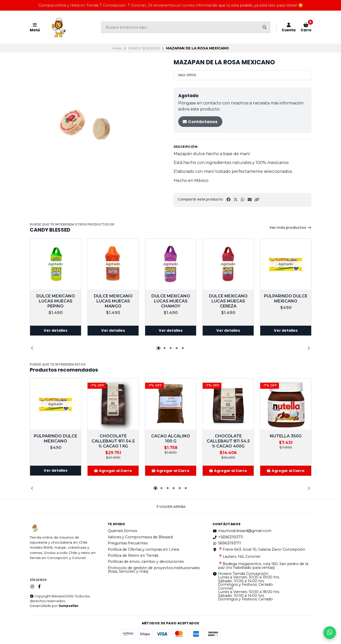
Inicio (117, 48)
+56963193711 (228, 537)
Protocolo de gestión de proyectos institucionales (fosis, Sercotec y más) (154, 570)
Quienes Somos (122, 531)
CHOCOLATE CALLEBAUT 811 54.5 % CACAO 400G (228, 441)
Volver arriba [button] (170, 507)
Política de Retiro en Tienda (133, 555)
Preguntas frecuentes (128, 543)
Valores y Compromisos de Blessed (140, 537)
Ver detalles (56, 331)
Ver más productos (290, 228)
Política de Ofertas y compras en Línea (143, 549)
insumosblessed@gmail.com (242, 531)
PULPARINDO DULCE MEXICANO (286, 299)
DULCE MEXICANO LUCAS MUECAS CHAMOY (170, 301)
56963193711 (227, 543)
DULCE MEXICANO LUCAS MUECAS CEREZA (228, 301)
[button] (257, 200)
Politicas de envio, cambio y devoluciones (146, 562)
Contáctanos (200, 122)
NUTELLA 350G (286, 436)
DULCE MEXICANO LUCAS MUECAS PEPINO (55, 301)
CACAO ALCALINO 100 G (171, 439)
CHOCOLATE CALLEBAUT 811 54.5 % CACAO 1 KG (113, 441)
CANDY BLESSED (144, 48)
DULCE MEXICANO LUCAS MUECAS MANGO (113, 301)
